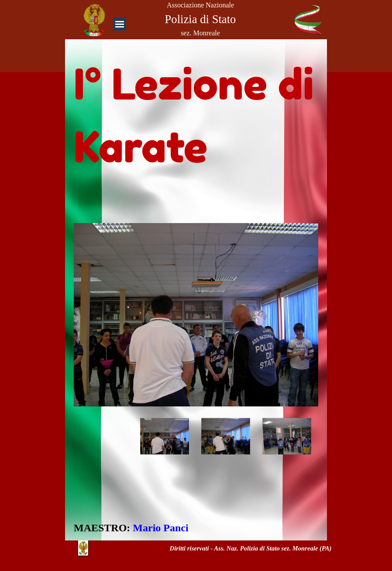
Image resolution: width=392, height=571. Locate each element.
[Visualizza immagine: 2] (226, 437)
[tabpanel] (196, 111)
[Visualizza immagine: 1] (165, 437)
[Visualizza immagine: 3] (287, 437)
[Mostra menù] (120, 24)
